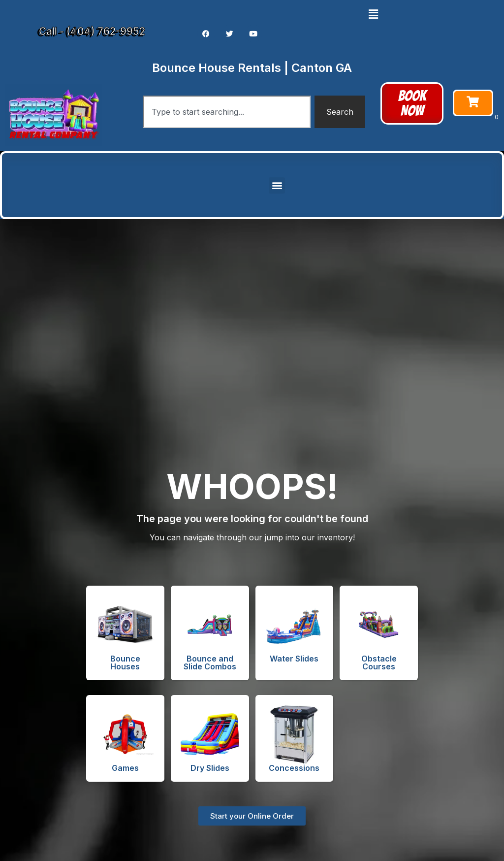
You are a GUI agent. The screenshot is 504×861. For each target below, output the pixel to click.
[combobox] (227, 112)
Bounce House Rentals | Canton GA (252, 68)
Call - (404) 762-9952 (92, 31)
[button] (373, 14)
